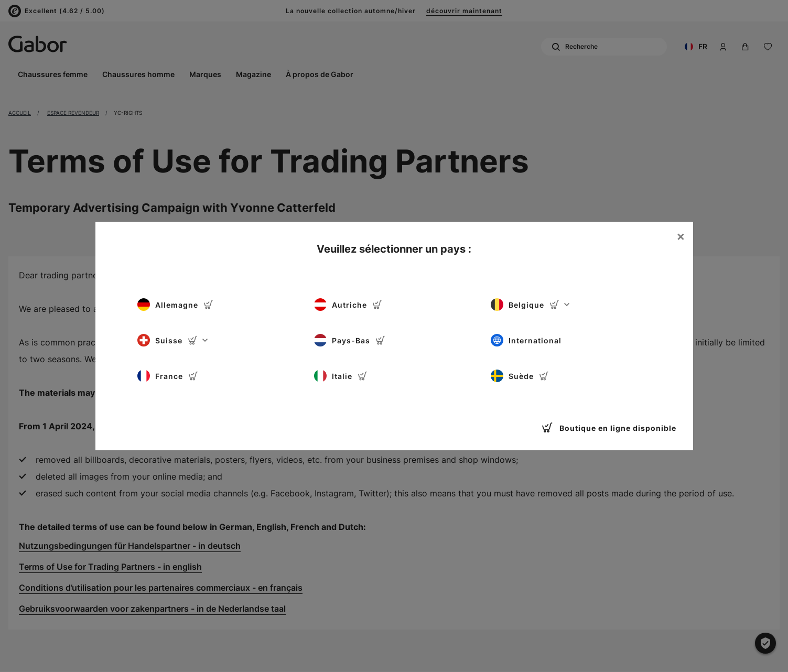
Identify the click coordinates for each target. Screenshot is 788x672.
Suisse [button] (172, 340)
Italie (341, 376)
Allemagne (175, 305)
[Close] (681, 236)
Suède (520, 376)
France (168, 376)
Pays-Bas (350, 340)
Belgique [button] (530, 305)
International (526, 340)
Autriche (348, 305)
